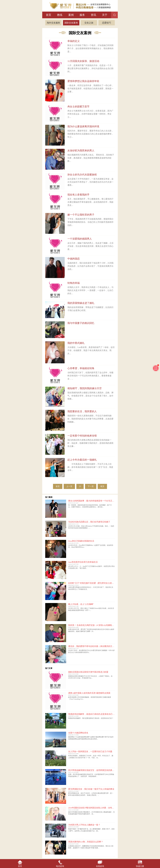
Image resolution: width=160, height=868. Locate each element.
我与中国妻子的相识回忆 (81, 323)
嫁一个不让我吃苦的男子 (81, 215)
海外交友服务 (53, 23)
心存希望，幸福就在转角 (81, 368)
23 (80, 486)
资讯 (93, 15)
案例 (71, 15)
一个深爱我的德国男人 (80, 239)
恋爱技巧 (107, 23)
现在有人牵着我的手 (78, 195)
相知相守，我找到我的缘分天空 (85, 388)
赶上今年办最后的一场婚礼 (82, 460)
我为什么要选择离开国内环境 (83, 126)
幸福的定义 (74, 41)
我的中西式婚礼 (76, 343)
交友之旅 (89, 23)
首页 (49, 15)
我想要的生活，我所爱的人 (82, 411)
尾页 (102, 486)
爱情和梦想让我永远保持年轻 (83, 81)
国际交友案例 (71, 23)
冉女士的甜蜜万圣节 (78, 107)
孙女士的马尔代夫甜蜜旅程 (82, 175)
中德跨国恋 (74, 259)
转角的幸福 (74, 283)
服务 (82, 15)
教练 (60, 15)
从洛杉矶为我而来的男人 (81, 151)
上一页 (69, 486)
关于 (105, 15)
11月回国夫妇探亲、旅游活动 (83, 61)
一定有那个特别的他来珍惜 (82, 436)
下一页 (91, 486)
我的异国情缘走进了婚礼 (81, 303)
